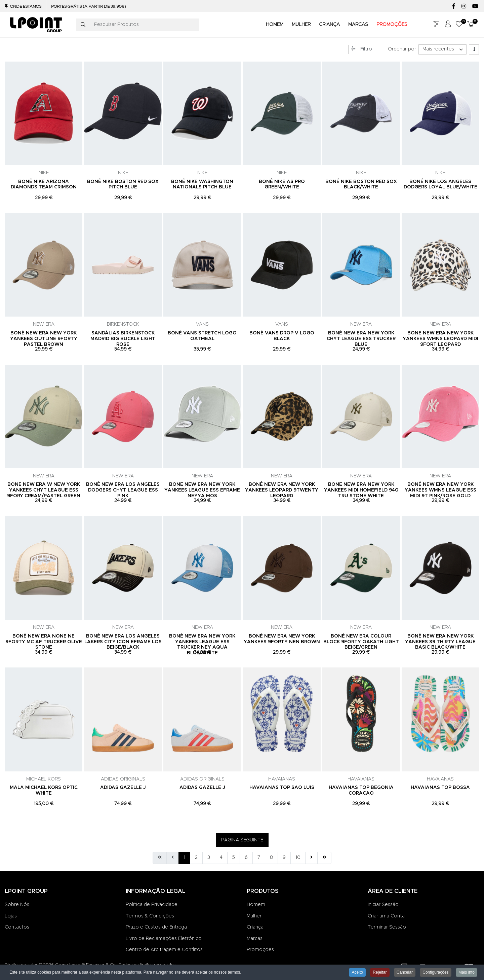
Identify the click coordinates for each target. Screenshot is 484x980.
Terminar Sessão (387, 927)
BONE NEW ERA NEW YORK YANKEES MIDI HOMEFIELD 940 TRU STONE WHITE (361, 490)
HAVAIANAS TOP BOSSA (440, 788)
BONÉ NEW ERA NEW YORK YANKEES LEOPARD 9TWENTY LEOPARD (282, 490)
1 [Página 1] (184, 858)
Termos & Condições (150, 916)
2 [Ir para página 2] (196, 858)
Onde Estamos (26, 6)
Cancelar (405, 972)
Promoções (260, 950)
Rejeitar (380, 972)
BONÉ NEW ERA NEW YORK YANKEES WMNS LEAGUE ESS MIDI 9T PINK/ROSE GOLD (440, 490)
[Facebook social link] (454, 6)
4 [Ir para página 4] (221, 858)
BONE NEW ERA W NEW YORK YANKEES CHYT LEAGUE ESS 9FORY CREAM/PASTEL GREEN (44, 490)
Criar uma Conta (386, 916)
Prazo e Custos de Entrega (156, 927)
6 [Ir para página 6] (246, 858)
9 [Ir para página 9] (284, 858)
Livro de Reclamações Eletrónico (164, 939)
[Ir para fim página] (324, 858)
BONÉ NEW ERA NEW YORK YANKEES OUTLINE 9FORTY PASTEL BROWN (44, 339)
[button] (459, 25)
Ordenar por (402, 49)
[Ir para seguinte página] (311, 858)
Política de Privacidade (152, 905)
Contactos (17, 927)
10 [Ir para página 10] (298, 858)
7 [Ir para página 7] (259, 858)
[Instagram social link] (464, 6)
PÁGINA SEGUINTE (242, 840)
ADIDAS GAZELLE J (123, 788)
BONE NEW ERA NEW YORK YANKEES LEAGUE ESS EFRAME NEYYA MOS (202, 490)
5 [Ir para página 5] (234, 858)
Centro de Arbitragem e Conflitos (164, 950)
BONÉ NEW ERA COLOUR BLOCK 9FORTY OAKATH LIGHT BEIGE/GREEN (361, 642)
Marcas (255, 939)
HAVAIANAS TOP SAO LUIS (282, 788)
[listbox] (442, 49)
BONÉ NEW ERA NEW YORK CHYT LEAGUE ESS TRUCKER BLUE (361, 339)
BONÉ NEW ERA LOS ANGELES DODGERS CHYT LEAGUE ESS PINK (123, 490)
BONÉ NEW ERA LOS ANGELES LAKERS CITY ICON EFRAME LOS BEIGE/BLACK (123, 642)
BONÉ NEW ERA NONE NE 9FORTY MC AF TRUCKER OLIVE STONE (44, 642)
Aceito (357, 972)
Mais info (467, 972)
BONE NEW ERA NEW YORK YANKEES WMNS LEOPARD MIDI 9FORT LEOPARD (440, 339)
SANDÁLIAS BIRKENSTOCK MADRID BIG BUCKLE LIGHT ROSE (123, 339)
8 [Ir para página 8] (271, 858)
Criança (255, 927)
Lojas (11, 916)
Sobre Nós (17, 905)
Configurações (435, 972)
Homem (256, 905)
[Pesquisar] (83, 25)
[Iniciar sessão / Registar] (448, 25)
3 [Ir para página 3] (209, 858)
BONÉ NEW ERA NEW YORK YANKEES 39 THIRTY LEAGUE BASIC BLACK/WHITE (440, 642)
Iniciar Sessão (383, 905)
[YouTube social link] (475, 6)
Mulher (254, 916)
